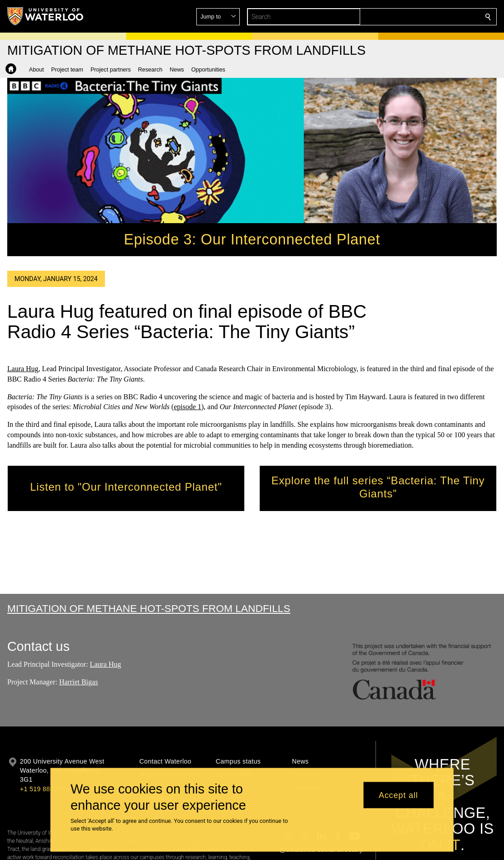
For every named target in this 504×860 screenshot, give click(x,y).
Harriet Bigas (79, 682)
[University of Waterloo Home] (46, 16)
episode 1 (188, 407)
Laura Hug (23, 369)
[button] (423, 17)
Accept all (398, 795)
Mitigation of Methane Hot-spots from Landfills (149, 608)
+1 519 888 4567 (45, 789)
